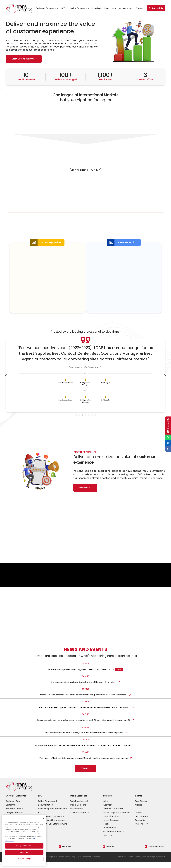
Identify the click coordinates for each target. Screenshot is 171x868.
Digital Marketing (78, 811)
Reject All (24, 852)
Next (165, 380)
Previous (6, 380)
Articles (138, 811)
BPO (63, 8)
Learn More (85, 490)
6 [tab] (92, 420)
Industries (97, 8)
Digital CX (10, 811)
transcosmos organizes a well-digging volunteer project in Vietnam (80, 676)
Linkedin (108, 853)
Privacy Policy (141, 830)
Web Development (79, 807)
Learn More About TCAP (23, 59)
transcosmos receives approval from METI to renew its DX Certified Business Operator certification (84, 714)
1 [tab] (76, 420)
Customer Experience (46, 8)
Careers (139, 8)
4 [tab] (85, 420)
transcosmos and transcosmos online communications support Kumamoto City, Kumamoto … (84, 701)
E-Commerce (77, 815)
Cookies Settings (24, 859)
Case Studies (141, 807)
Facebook (65, 853)
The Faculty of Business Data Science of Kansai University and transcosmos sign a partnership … (84, 764)
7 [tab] (95, 420)
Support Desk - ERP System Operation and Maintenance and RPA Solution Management (52, 826)
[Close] (43, 819)
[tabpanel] (85, 380)
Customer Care (13, 807)
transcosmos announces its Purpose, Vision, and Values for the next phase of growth (84, 739)
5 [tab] (89, 420)
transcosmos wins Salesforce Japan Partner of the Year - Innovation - (84, 688)
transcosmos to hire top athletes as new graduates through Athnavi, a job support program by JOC (84, 726)
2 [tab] (79, 420)
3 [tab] (82, 420)
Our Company (126, 8)
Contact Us (156, 8)
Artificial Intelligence (80, 819)
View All (85, 775)
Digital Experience (79, 8)
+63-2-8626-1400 (155, 853)
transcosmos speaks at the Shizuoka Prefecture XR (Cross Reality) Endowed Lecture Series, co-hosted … (84, 752)
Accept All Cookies (24, 846)
